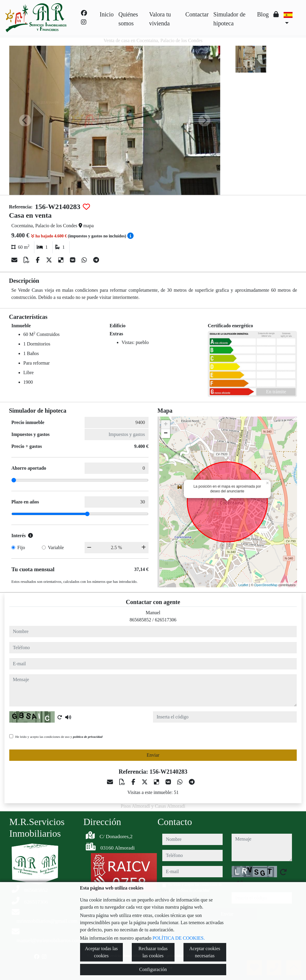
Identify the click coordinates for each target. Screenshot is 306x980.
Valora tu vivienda (160, 19)
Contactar (197, 14)
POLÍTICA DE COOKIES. (179, 938)
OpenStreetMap (266, 585)
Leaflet (243, 585)
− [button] (166, 434)
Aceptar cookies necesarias (205, 952)
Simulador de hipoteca (229, 19)
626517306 (166, 620)
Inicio (107, 14)
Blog (263, 14)
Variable (56, 547)
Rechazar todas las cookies (153, 952)
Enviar (153, 755)
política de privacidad (88, 737)
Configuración (153, 969)
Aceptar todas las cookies (101, 952)
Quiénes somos (128, 19)
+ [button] (166, 425)
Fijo (21, 547)
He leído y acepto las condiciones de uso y (59, 737)
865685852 (140, 620)
